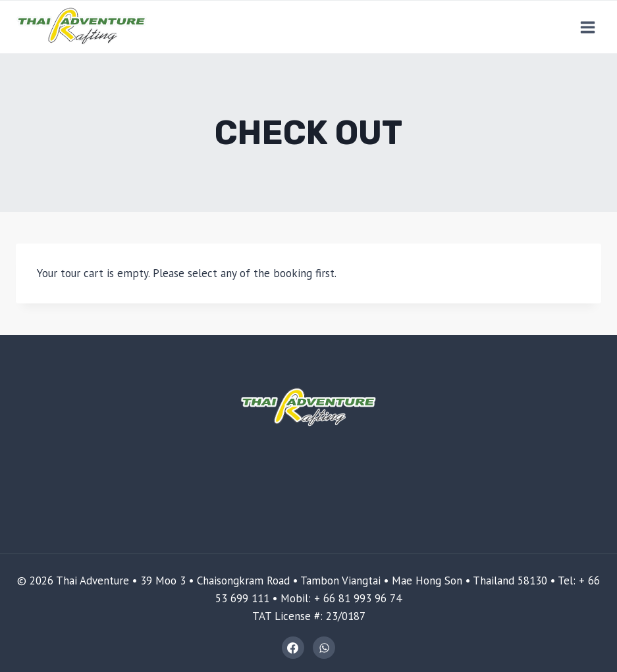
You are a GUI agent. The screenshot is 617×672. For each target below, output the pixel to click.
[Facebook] (293, 648)
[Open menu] (587, 27)
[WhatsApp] (324, 648)
